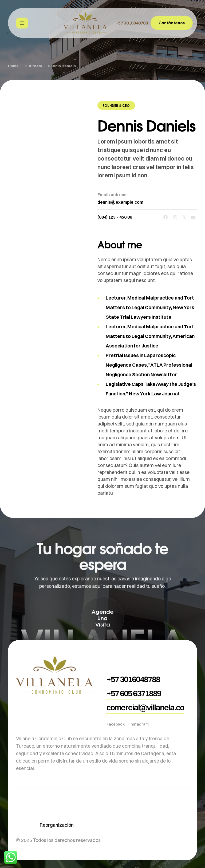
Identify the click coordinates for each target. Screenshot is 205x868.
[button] (132, 23)
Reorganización (57, 825)
